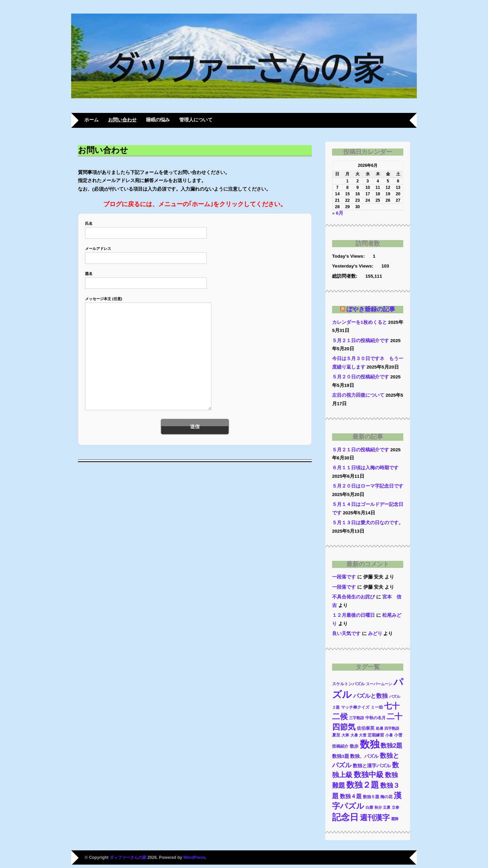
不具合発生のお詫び (353, 597)
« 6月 (338, 213)
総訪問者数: (345, 276)
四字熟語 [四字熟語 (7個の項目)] (392, 728)
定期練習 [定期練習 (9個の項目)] (376, 735)
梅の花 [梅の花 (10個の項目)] (386, 797)
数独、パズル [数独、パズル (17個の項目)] (364, 756)
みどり (375, 634)
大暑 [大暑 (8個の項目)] (354, 735)
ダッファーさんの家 (128, 857)
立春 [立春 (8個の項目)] (395, 807)
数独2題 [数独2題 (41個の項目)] (391, 746)
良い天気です (346, 634)
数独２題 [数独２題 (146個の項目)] (363, 785)
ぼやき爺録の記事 (371, 309)
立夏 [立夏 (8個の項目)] (387, 807)
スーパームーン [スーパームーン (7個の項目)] (379, 684)
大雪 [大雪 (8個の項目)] (363, 735)
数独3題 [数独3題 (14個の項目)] (341, 756)
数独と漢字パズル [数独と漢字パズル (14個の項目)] (372, 766)
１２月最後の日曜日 (353, 615)
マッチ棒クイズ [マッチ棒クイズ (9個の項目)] (355, 707)
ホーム (91, 120)
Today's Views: (349, 256)
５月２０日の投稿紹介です (361, 377)
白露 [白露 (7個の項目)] (369, 807)
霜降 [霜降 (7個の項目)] (395, 819)
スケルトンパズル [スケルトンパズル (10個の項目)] (348, 684)
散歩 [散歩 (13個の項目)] (354, 746)
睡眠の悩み (158, 120)
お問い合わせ (122, 120)
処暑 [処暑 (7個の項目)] (380, 728)
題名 (146, 278)
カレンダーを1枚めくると (360, 322)
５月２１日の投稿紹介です (361, 341)
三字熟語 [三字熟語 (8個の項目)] (357, 718)
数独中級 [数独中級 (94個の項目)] (369, 775)
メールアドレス (146, 253)
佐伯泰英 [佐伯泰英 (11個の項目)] (366, 728)
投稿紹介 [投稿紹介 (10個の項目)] (340, 746)
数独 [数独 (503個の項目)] (370, 744)
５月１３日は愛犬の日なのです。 (368, 523)
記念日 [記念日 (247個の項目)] (345, 817)
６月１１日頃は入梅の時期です (365, 468)
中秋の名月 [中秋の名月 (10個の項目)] (375, 718)
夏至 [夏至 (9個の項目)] (336, 735)
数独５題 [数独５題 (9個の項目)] (371, 797)
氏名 (146, 228)
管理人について (196, 120)
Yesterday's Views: (353, 266)
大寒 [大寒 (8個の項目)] (345, 735)
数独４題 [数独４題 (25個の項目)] (351, 796)
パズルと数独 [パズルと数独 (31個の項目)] (370, 696)
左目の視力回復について (358, 395)
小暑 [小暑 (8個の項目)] (389, 735)
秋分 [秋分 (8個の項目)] (378, 807)
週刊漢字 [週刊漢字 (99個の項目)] (375, 818)
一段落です (344, 577)
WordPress (194, 857)
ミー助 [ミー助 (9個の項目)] (377, 707)
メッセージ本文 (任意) (147, 354)
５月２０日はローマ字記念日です (368, 486)
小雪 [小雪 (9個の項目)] (398, 735)
